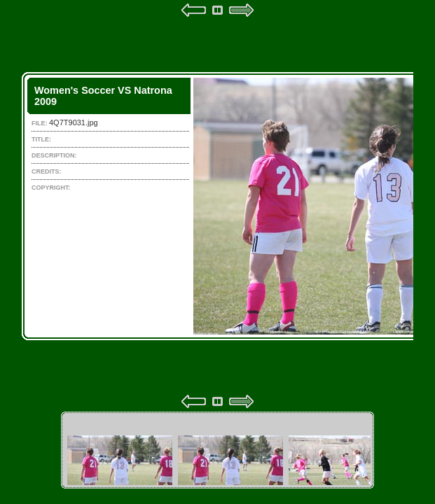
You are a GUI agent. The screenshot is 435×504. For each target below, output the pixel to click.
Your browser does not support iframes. (217, 206)
